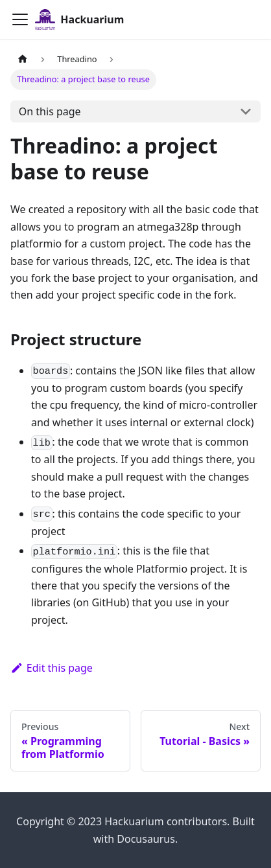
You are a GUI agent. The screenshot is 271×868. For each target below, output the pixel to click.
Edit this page (52, 668)
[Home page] (23, 59)
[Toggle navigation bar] (20, 19)
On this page (50, 111)
